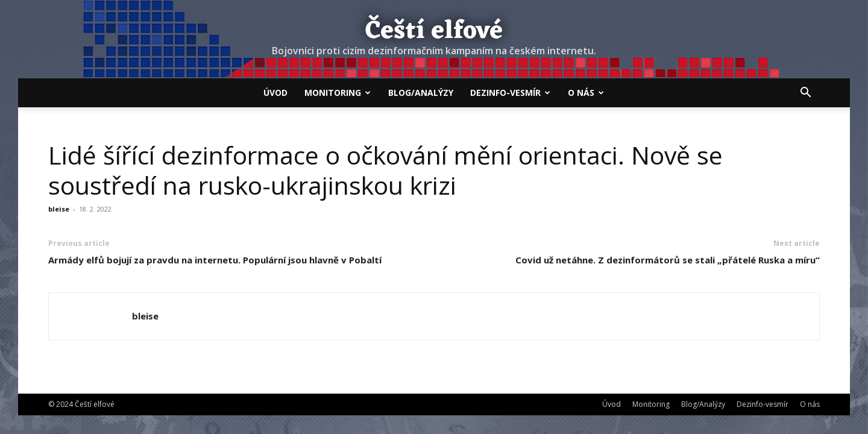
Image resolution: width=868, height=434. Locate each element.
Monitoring (338, 93)
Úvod (275, 93)
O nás (586, 93)
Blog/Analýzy (421, 93)
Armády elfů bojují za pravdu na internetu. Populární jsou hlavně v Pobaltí (215, 260)
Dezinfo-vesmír (510, 93)
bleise (59, 209)
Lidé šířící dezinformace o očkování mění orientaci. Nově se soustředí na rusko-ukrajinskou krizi (385, 170)
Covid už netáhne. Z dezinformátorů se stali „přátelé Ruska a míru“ (668, 260)
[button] (805, 93)
